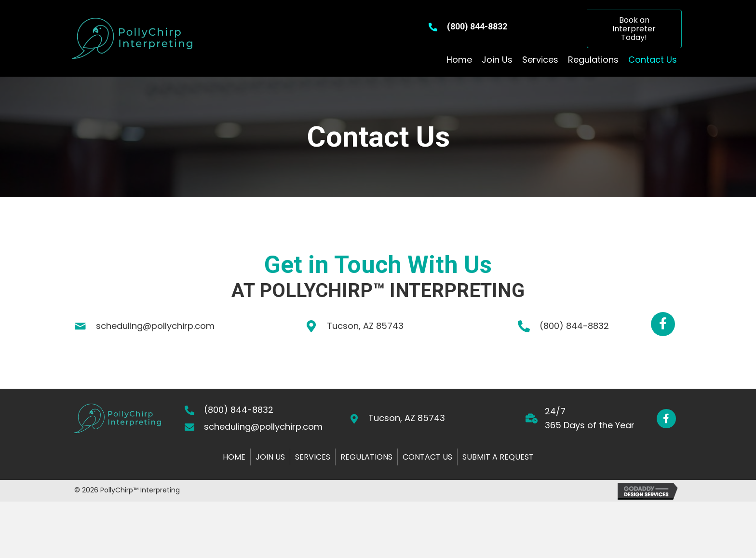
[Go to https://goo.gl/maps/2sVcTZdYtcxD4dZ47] (402, 326)
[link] (459, 60)
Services (313, 457)
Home (234, 457)
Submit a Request (498, 457)
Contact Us (427, 457)
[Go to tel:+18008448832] (575, 326)
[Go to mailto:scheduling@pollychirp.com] (155, 326)
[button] (634, 29)
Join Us (270, 457)
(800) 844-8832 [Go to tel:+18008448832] (477, 26)
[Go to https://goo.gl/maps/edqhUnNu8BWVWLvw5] (428, 418)
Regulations (366, 457)
